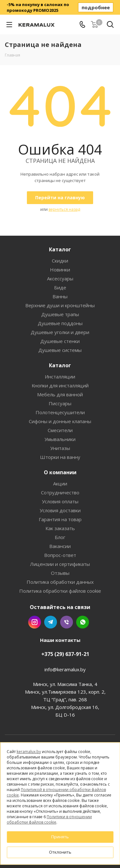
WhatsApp (83, 622)
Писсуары (60, 403)
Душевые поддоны (60, 323)
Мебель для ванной (60, 394)
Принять (60, 837)
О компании (60, 472)
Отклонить (60, 852)
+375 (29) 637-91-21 (65, 654)
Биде (60, 287)
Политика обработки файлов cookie (60, 591)
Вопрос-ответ (60, 555)
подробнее (96, 7)
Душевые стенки (60, 341)
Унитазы (60, 448)
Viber (67, 622)
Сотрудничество (60, 492)
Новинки (60, 270)
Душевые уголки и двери (60, 332)
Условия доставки (60, 510)
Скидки (60, 261)
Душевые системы (60, 350)
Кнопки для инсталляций (60, 385)
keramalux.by (29, 752)
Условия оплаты (60, 501)
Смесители (60, 430)
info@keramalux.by (65, 669)
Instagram (35, 622)
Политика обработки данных (60, 582)
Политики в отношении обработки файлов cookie (49, 819)
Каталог (60, 249)
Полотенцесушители (60, 412)
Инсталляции (60, 377)
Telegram (51, 622)
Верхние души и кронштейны (60, 305)
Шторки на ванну (60, 457)
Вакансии (60, 546)
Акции (60, 483)
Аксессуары (60, 278)
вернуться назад (64, 209)
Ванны (60, 296)
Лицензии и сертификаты (60, 564)
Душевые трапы (60, 314)
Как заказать (60, 528)
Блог (60, 537)
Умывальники (60, 439)
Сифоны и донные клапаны (60, 421)
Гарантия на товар (60, 519)
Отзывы (60, 573)
